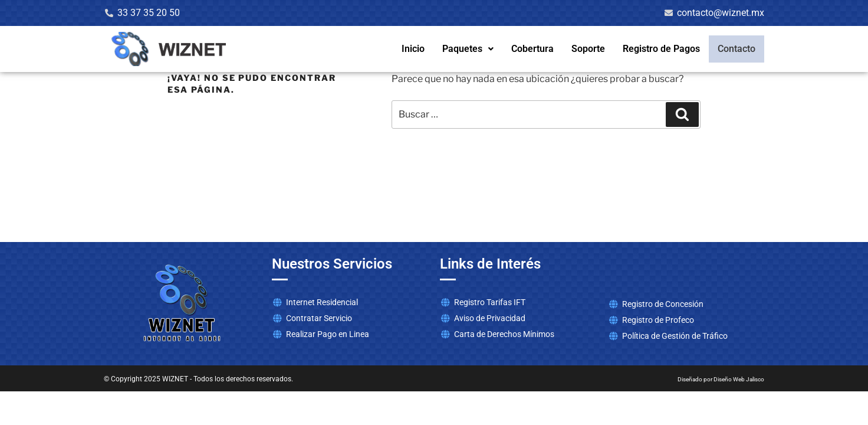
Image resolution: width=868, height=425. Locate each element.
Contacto (738, 49)
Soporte (591, 49)
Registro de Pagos (664, 49)
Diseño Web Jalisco (739, 379)
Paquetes (470, 49)
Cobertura (535, 49)
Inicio (415, 49)
